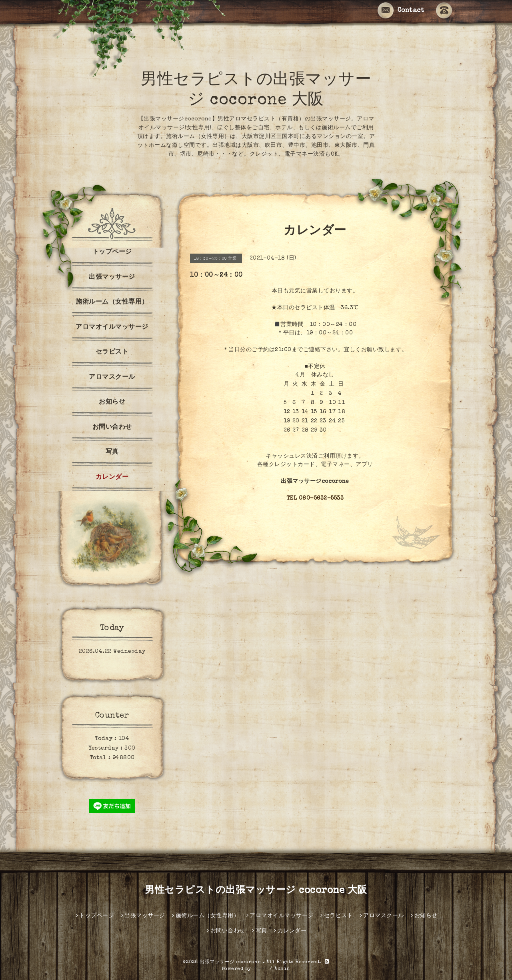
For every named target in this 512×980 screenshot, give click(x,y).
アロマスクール (112, 378)
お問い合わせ (112, 428)
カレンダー (112, 478)
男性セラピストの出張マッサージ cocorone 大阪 (256, 891)
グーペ (260, 969)
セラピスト (112, 352)
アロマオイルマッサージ (112, 328)
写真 (112, 452)
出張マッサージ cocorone (231, 962)
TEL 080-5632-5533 (315, 498)
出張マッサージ (112, 278)
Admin (282, 969)
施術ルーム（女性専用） (112, 302)
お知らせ (112, 402)
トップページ (112, 252)
